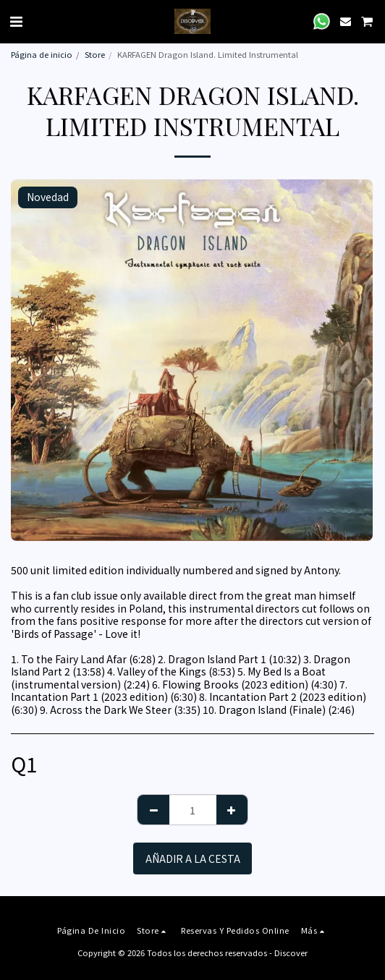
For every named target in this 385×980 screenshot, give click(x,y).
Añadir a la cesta (193, 858)
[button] (16, 21)
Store (95, 54)
